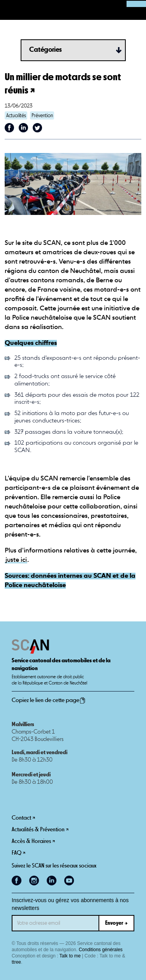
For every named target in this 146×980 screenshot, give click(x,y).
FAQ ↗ (18, 853)
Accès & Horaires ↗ (33, 841)
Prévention (42, 116)
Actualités (16, 116)
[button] (10, 10)
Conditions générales (101, 950)
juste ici (16, 560)
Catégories (46, 50)
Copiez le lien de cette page (49, 700)
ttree (16, 962)
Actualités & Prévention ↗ (40, 830)
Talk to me (70, 956)
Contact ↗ (23, 818)
